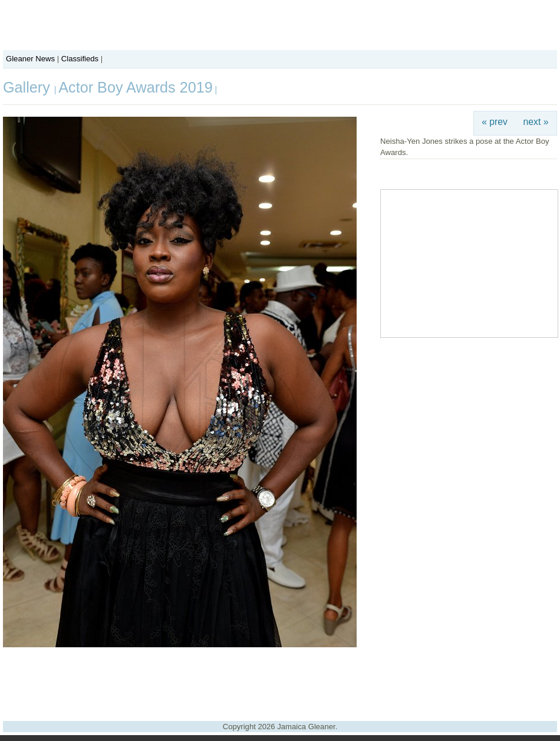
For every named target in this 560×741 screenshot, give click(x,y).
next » (536, 122)
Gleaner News (30, 59)
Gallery (29, 87)
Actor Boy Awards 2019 (135, 87)
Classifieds (80, 59)
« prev (495, 122)
